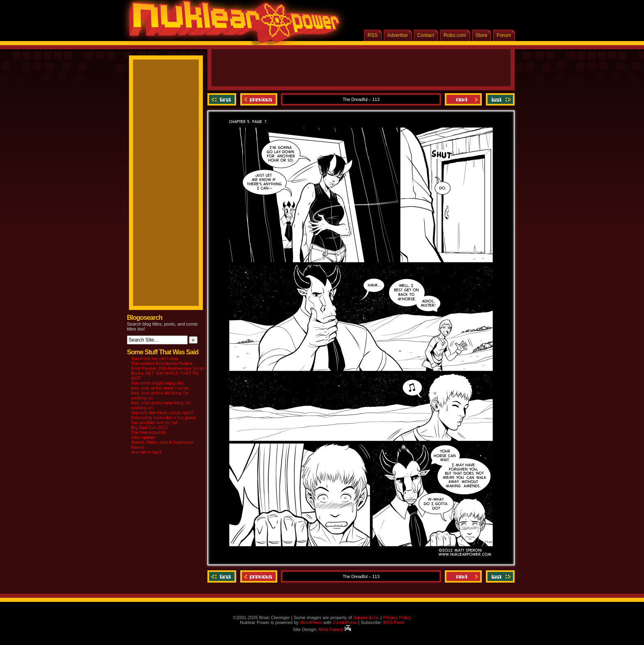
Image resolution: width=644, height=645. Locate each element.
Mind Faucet (335, 629)
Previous (259, 99)
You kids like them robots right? (162, 413)
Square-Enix (366, 617)
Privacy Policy (397, 617)
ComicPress (345, 622)
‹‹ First (223, 99)
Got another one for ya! (154, 422)
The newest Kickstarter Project (162, 363)
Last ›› (499, 99)
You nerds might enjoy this (158, 383)
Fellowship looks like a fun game (163, 418)
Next (463, 99)
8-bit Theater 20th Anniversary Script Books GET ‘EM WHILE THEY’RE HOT (168, 373)
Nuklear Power (232, 25)
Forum (504, 35)
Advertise (398, 35)
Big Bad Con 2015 (149, 427)
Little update (143, 437)
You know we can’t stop (155, 358)
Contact (426, 35)
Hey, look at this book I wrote (160, 388)
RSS (373, 35)
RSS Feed (394, 622)
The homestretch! (149, 432)
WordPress (311, 622)
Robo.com (455, 35)
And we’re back (146, 452)
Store (482, 35)
